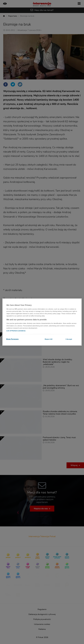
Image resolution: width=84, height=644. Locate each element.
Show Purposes (12, 339)
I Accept (69, 339)
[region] (42, 322)
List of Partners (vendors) (16, 331)
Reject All (49, 339)
